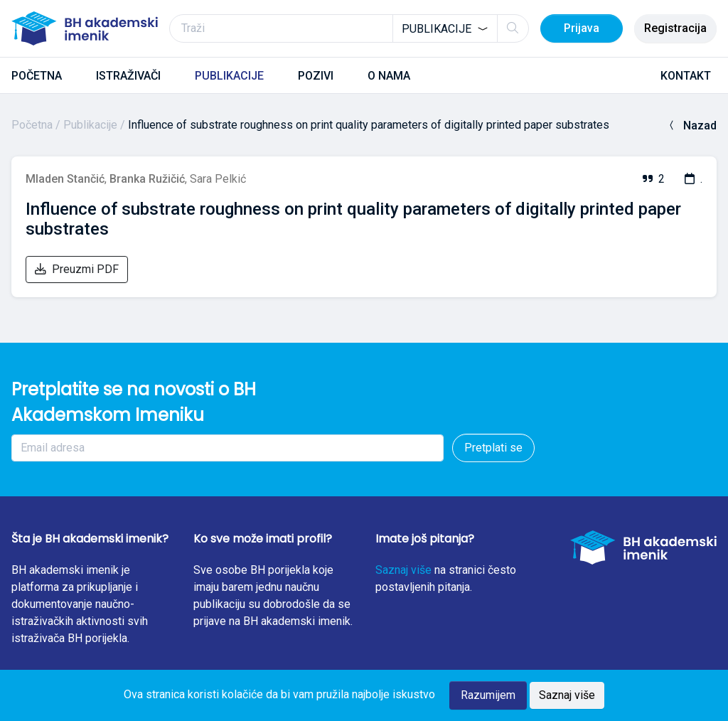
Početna (32, 125)
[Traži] (349, 28)
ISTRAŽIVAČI (128, 76)
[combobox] (445, 28)
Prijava (582, 28)
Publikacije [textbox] (437, 29)
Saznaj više (403, 570)
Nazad (691, 125)
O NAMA (389, 76)
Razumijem (488, 695)
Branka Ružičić (147, 179)
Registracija (675, 28)
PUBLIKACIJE (229, 76)
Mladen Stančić (65, 179)
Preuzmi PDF (77, 269)
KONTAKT (686, 76)
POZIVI (316, 76)
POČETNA (37, 76)
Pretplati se (493, 448)
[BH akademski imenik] (85, 28)
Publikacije (90, 125)
